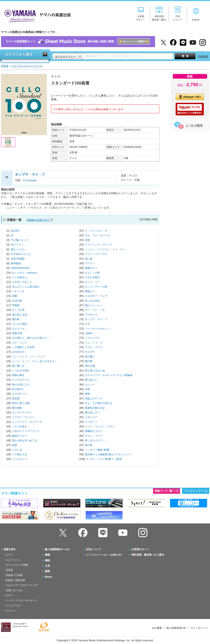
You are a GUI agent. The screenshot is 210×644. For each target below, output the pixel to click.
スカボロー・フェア (96, 296)
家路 (87, 394)
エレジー (90, 385)
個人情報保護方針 (176, 628)
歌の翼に (90, 357)
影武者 (16, 399)
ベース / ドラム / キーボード (21, 600)
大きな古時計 (92, 277)
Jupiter (89, 333)
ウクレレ (11, 611)
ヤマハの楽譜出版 (36, 15)
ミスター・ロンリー (23, 417)
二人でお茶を (20, 426)
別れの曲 (90, 366)
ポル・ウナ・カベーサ (97, 235)
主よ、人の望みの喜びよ (99, 403)
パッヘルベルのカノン (97, 329)
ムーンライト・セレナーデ (27, 422)
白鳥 (87, 389)
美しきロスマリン (95, 440)
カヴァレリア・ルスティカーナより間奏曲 (109, 375)
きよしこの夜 (92, 273)
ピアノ (9, 555)
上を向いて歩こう (22, 282)
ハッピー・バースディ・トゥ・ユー (105, 249)
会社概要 (157, 628)
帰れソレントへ (94, 305)
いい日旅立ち (20, 277)
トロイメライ (92, 338)
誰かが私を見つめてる (25, 440)
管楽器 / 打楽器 (14, 575)
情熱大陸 (17, 333)
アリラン (90, 263)
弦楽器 (9, 570)
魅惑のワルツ (20, 436)
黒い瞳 (89, 259)
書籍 (47, 555)
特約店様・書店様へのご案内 (148, 555)
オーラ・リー (92, 282)
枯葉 (15, 445)
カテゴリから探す (19, 54)
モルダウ (90, 352)
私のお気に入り (21, 385)
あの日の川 (18, 352)
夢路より (90, 291)
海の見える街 (20, 315)
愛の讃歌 (17, 408)
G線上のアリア (93, 399)
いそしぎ (17, 450)
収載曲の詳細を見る (38, 220)
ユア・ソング (20, 343)
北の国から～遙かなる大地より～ (31, 338)
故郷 (15, 296)
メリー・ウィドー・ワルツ (100, 426)
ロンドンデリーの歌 (96, 287)
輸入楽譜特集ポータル (57, 549)
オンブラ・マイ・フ (96, 319)
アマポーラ (91, 315)
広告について (93, 549)
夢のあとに (91, 380)
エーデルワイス (21, 380)
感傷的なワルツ (94, 431)
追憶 (87, 240)
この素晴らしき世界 (23, 347)
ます (87, 324)
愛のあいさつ (92, 413)
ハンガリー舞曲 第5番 (97, 450)
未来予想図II (18, 259)
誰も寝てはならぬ (95, 371)
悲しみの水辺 (92, 301)
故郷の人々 (91, 268)
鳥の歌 (89, 445)
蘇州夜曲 (16, 263)
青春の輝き (18, 375)
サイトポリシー (199, 628)
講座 (47, 571)
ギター (9, 595)
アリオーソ (91, 422)
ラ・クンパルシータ (96, 231)
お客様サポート (140, 549)
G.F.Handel (30, 180)
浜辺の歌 (17, 301)
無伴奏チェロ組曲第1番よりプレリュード (108, 454)
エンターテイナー (22, 413)
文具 (47, 566)
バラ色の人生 (20, 454)
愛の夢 (89, 361)
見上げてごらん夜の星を (26, 287)
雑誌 (47, 560)
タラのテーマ (20, 394)
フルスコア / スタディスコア (22, 585)
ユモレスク (91, 417)
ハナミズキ (18, 291)
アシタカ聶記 (20, 324)
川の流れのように (21, 254)
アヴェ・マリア (94, 347)
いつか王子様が (21, 371)
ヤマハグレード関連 (17, 565)
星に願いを (18, 366)
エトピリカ (18, 329)
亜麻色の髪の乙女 (95, 408)
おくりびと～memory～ (25, 273)
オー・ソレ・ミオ (95, 310)
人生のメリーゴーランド (26, 431)
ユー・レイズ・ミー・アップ (28, 357)
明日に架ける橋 (21, 403)
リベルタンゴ (20, 459)
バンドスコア (13, 606)
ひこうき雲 (18, 310)
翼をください (18, 249)
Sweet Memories (20, 268)
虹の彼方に (18, 389)
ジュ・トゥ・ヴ (94, 343)
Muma (49, 577)
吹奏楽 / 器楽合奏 (15, 580)
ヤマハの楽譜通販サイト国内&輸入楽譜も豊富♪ (78, 42)
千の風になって (20, 240)
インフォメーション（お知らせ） (105, 555)
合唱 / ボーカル (14, 590)
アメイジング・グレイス (99, 245)
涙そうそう (17, 245)
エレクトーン (13, 560)
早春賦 (16, 305)
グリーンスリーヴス (96, 254)
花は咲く (16, 231)
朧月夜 (16, 319)
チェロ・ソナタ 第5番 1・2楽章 (104, 459)
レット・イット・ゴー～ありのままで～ (35, 361)
